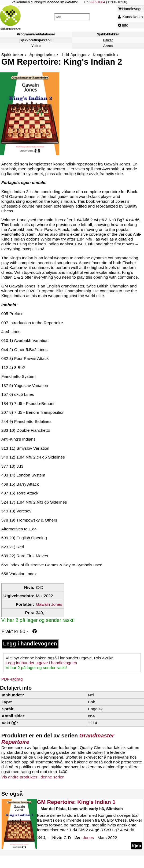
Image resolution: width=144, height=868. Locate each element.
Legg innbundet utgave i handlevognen (41, 663)
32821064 (97, 2)
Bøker (108, 40)
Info (123, 25)
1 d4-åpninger (74, 55)
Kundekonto (130, 17)
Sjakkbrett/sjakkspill (36, 40)
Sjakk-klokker (108, 34)
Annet (108, 46)
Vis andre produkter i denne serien (33, 777)
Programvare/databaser (36, 34)
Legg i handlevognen (30, 644)
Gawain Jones (49, 604)
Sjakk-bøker (12, 55)
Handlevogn (130, 9)
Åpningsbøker (42, 55)
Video (36, 46)
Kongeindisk (104, 55)
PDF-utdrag (12, 679)
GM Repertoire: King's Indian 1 (76, 802)
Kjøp (136, 846)
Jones (88, 838)
